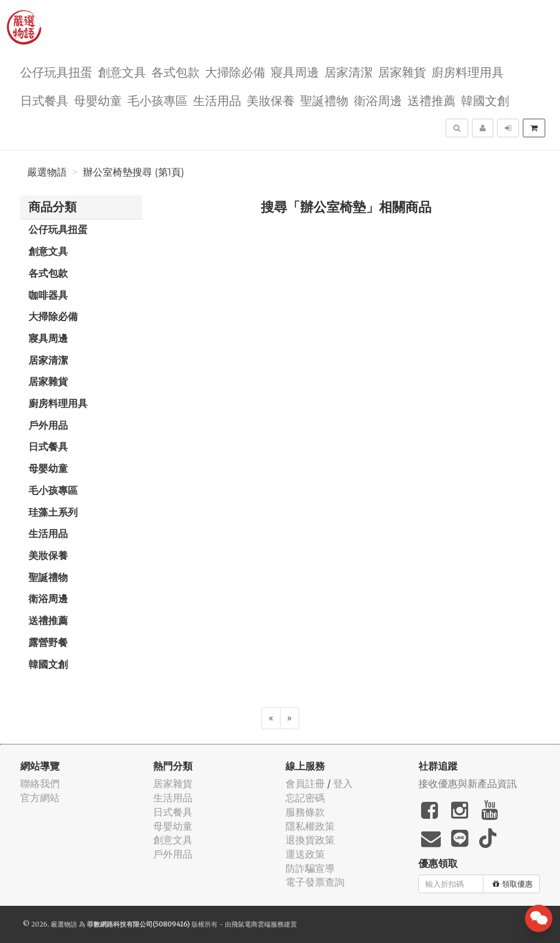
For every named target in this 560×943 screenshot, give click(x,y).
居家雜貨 (402, 71)
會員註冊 (305, 784)
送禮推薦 (431, 100)
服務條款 (305, 812)
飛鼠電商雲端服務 (258, 924)
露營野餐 (48, 642)
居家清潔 (348, 71)
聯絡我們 (40, 784)
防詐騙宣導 (310, 868)
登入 (343, 784)
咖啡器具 (48, 295)
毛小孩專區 (157, 100)
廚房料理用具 (468, 71)
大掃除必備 (235, 71)
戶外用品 (48, 425)
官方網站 (40, 798)
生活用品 (217, 100)
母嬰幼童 (98, 100)
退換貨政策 (310, 840)
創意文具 (122, 71)
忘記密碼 (305, 798)
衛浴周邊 (378, 100)
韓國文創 (485, 100)
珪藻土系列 (53, 512)
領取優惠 (513, 884)
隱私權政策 (310, 826)
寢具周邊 (295, 71)
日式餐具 (44, 100)
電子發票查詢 (315, 882)
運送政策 (305, 854)
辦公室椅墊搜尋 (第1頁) (134, 172)
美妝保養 (271, 100)
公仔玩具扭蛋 (56, 71)
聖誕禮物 (324, 100)
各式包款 (176, 71)
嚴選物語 (47, 172)
